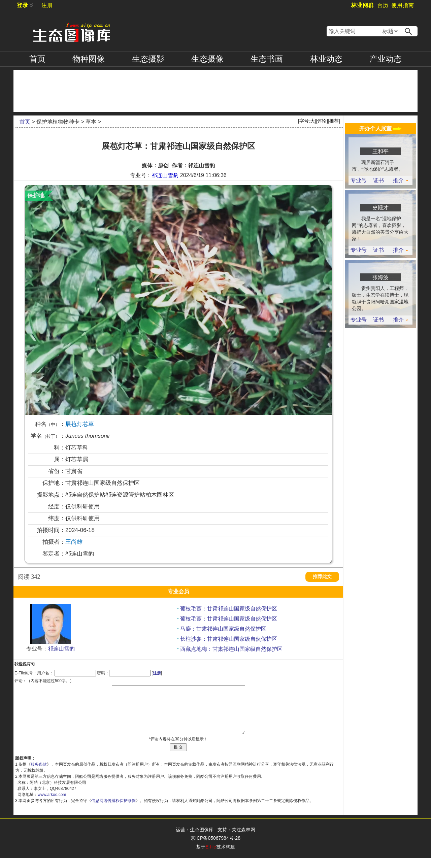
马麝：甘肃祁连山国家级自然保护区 (223, 629)
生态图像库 (202, 840)
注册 (47, 5)
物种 (89, 59)
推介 (401, 180)
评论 (322, 121)
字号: (307, 121)
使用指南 (403, 5)
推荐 (334, 121)
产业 (386, 59)
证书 (378, 180)
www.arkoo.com (52, 805)
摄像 (207, 59)
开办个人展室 (380, 128)
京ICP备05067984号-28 (215, 848)
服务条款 (39, 774)
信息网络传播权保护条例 (113, 811)
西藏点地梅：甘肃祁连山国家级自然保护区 (231, 649)
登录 (23, 5)
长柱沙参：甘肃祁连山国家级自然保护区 (229, 639)
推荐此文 (322, 577)
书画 (267, 59)
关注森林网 (243, 840)
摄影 (148, 59)
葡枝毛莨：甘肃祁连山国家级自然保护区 (229, 609)
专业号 (359, 180)
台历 (383, 5)
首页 (37, 59)
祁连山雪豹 (165, 175)
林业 (326, 59)
